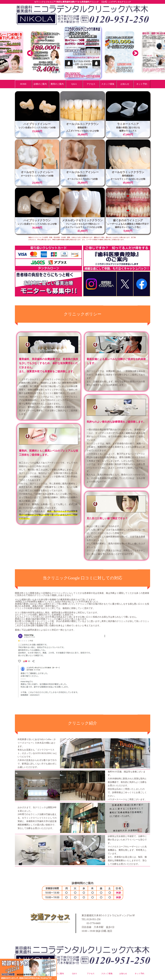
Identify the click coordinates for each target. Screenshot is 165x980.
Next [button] (135, 53)
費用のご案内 (58, 974)
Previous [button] (30, 53)
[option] (82, 52)
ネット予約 (139, 974)
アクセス (91, 974)
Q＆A (74, 974)
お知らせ (123, 974)
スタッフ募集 (107, 974)
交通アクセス (42, 918)
